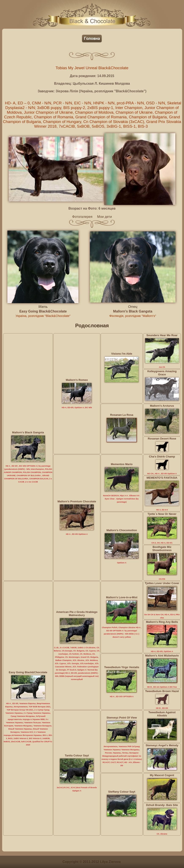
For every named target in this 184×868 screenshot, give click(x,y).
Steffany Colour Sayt (122, 792)
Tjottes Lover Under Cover (162, 583)
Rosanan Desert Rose (162, 439)
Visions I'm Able (122, 354)
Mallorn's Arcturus (162, 406)
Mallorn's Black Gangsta (133, 311)
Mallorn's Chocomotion (122, 530)
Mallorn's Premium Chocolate (77, 501)
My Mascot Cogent (162, 775)
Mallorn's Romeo (77, 380)
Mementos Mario (122, 464)
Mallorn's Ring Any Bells (162, 622)
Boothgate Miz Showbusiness (162, 549)
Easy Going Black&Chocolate (43, 311)
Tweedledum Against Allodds (162, 714)
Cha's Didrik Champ (162, 457)
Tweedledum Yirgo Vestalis (122, 667)
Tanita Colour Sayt (77, 755)
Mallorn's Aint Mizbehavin (162, 656)
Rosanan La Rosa (122, 415)
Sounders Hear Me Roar (162, 335)
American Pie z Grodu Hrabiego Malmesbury (77, 614)
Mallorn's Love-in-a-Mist (122, 597)
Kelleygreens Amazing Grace (162, 373)
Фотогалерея (82, 217)
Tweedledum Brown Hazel (162, 691)
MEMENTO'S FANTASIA (162, 478)
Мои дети (104, 217)
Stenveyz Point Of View (122, 718)
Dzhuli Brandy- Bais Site (162, 805)
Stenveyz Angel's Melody (162, 745)
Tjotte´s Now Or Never (162, 514)
